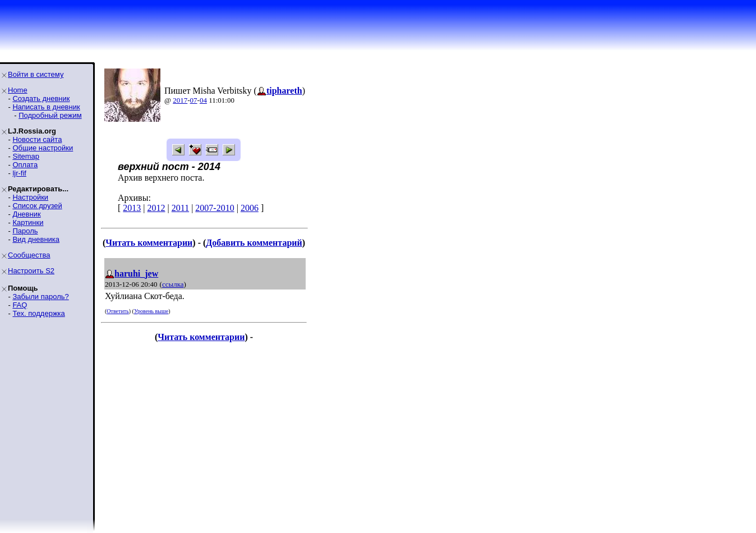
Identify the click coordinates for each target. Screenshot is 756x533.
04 (203, 100)
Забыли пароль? (40, 297)
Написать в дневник (46, 107)
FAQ (20, 305)
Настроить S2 (31, 271)
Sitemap (26, 156)
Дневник (26, 214)
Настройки (30, 197)
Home (18, 90)
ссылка (173, 284)
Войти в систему (36, 74)
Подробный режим (50, 115)
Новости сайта (37, 139)
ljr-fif (19, 173)
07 (194, 100)
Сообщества (29, 255)
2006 (250, 208)
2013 (132, 208)
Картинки (28, 222)
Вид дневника (36, 239)
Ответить (117, 311)
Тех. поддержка (38, 313)
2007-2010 (215, 208)
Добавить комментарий (254, 243)
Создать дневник (41, 98)
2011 (180, 208)
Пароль (25, 231)
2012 (156, 208)
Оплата (25, 165)
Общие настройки (43, 148)
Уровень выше (151, 311)
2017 (180, 100)
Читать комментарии (149, 243)
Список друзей (37, 206)
